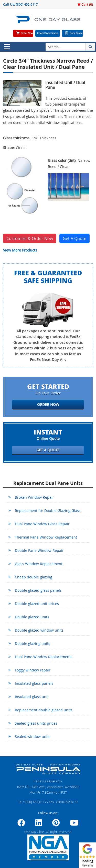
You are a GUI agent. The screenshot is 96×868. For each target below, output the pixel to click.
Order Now (27, 33)
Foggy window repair (33, 670)
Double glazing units (33, 643)
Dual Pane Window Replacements (44, 657)
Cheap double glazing (34, 577)
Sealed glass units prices (36, 723)
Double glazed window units (39, 630)
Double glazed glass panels (38, 590)
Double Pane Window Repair (39, 550)
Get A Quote (74, 238)
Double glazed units (32, 617)
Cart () (85, 4)
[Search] (65, 47)
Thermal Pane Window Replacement (46, 537)
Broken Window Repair (34, 497)
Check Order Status (48, 33)
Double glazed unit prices (37, 604)
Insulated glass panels (34, 683)
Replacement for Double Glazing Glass (48, 511)
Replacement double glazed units (44, 710)
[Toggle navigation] (7, 47)
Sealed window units (33, 736)
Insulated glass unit (32, 697)
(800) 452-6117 (27, 4)
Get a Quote (76, 33)
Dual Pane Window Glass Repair (42, 524)
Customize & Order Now (30, 238)
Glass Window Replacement (39, 564)
